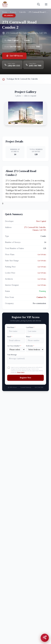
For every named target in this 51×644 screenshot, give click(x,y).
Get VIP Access (14, 56)
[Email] (16, 341)
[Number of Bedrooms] (35, 350)
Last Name (30, 327)
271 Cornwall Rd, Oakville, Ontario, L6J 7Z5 (35, 229)
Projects (13, 12)
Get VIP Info (42, 255)
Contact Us (41, 297)
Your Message (12, 355)
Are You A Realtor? (14, 346)
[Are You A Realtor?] (16, 350)
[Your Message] (26, 360)
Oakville (22, 12)
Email (10, 337)
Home (5, 12)
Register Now (26, 378)
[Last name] (35, 331)
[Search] (38, 4)
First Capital (41, 221)
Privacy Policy (21, 372)
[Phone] (35, 341)
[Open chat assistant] (45, 638)
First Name (11, 327)
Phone (29, 337)
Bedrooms (30, 346)
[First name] (16, 331)
